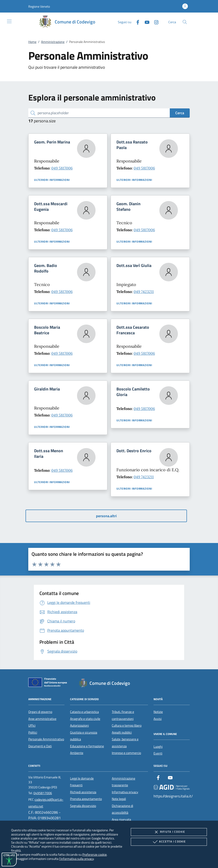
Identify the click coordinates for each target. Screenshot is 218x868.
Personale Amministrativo (46, 739)
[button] (39, 6)
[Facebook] (136, 22)
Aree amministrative (42, 719)
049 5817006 (62, 168)
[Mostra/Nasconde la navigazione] (9, 21)
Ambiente (77, 753)
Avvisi (158, 719)
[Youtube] (145, 22)
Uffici (32, 725)
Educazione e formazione (87, 746)
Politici (33, 732)
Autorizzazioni (79, 725)
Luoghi (158, 747)
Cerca (180, 113)
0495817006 (43, 793)
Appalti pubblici (122, 732)
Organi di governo (40, 712)
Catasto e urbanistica (84, 712)
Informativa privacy (125, 792)
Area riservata (121, 819)
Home (32, 42)
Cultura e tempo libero (127, 725)
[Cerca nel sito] (185, 22)
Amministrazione (53, 42)
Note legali (119, 799)
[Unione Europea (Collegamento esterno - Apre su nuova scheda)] (49, 683)
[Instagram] (154, 22)
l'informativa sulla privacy (76, 859)
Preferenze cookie (95, 854)
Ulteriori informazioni (52, 180)
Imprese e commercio (126, 753)
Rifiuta (169, 832)
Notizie (158, 712)
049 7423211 (144, 292)
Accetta (169, 842)
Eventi (158, 753)
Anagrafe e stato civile (85, 719)
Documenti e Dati (40, 746)
